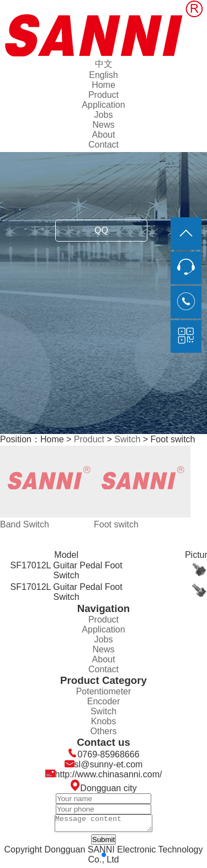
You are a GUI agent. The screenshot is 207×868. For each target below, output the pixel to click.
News (103, 125)
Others (103, 731)
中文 (104, 64)
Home (104, 85)
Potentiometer (104, 691)
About (104, 135)
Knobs (104, 721)
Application (103, 105)
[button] (104, 858)
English (103, 75)
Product (104, 95)
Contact (104, 145)
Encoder (104, 701)
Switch (127, 439)
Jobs (104, 115)
